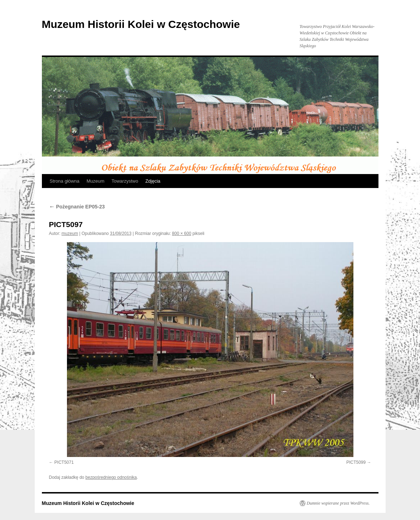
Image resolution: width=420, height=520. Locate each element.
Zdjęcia (153, 181)
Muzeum (96, 181)
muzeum (70, 233)
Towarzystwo (125, 181)
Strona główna (65, 181)
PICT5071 (64, 462)
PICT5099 (356, 462)
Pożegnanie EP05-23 (77, 207)
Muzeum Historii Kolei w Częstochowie (141, 24)
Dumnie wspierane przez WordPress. (338, 503)
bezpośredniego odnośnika (111, 477)
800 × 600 (182, 233)
